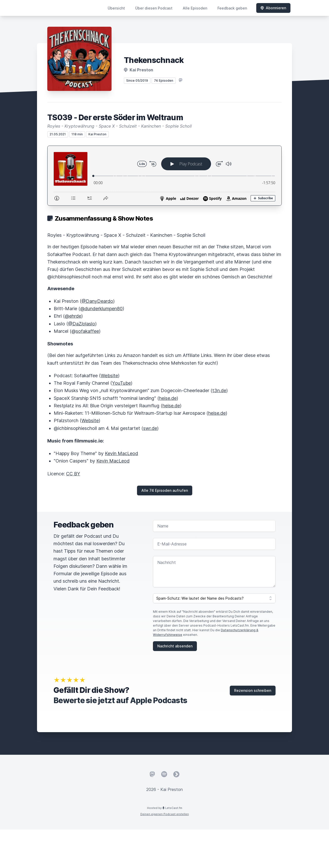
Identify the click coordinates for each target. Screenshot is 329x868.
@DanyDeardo (97, 301)
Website (109, 376)
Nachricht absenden (175, 646)
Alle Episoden (195, 8)
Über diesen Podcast (154, 8)
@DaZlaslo (82, 324)
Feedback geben (232, 8)
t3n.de (219, 390)
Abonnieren (273, 8)
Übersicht (116, 8)
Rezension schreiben (253, 690)
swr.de (150, 428)
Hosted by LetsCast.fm (165, 808)
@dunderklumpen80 (101, 309)
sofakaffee (87, 331)
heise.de (168, 398)
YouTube (121, 383)
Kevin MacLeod (121, 453)
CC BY (73, 474)
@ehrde (73, 316)
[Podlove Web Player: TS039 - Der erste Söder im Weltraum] (164, 176)
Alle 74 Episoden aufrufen (165, 490)
